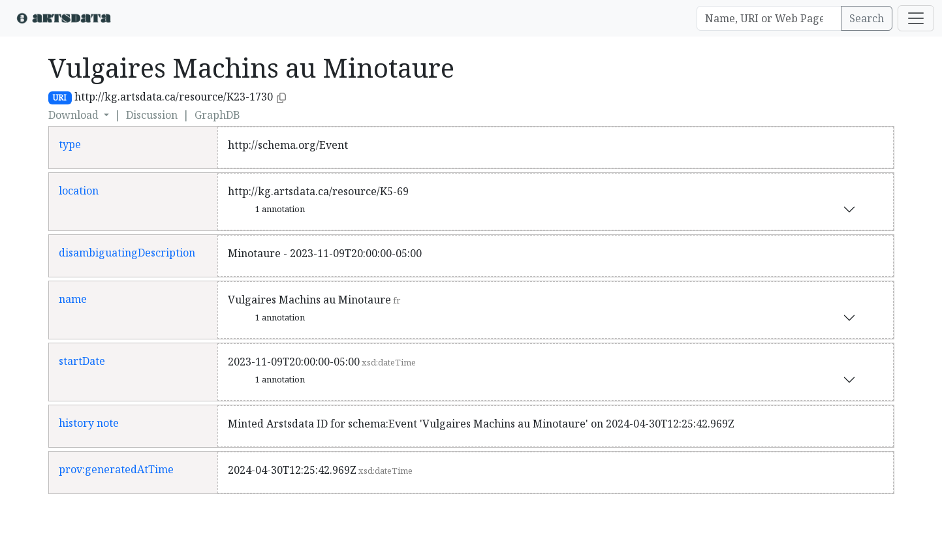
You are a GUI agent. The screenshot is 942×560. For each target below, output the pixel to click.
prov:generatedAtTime (116, 469)
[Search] (769, 18)
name (73, 299)
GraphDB (217, 115)
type (70, 144)
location (79, 191)
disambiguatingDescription (127, 253)
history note (89, 423)
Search (867, 18)
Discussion (152, 115)
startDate (82, 361)
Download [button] (75, 115)
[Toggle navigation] (916, 18)
